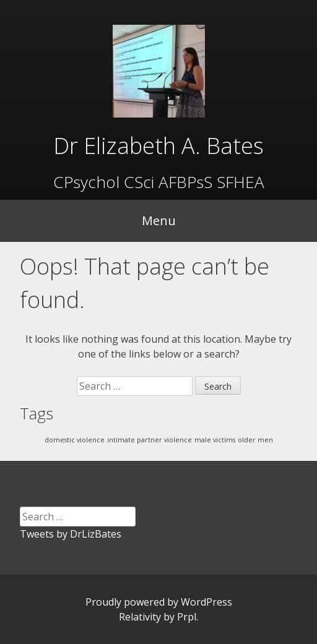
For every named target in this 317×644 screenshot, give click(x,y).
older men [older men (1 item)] (255, 440)
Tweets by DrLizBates (71, 534)
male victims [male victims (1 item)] (215, 440)
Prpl (187, 617)
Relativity (140, 617)
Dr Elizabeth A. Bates (158, 146)
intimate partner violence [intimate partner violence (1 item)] (150, 440)
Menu (159, 221)
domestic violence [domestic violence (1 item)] (75, 440)
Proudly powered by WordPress (159, 602)
